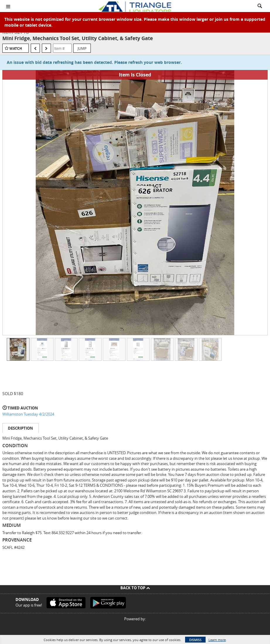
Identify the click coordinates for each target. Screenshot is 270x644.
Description (20, 428)
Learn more (217, 640)
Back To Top (135, 588)
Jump (82, 48)
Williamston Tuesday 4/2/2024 (28, 414)
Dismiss (195, 640)
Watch (16, 48)
